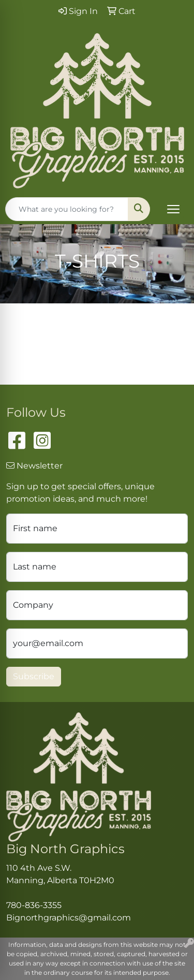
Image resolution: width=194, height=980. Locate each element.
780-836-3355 (34, 905)
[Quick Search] (67, 209)
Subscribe (34, 676)
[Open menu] (173, 209)
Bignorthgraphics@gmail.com (69, 918)
